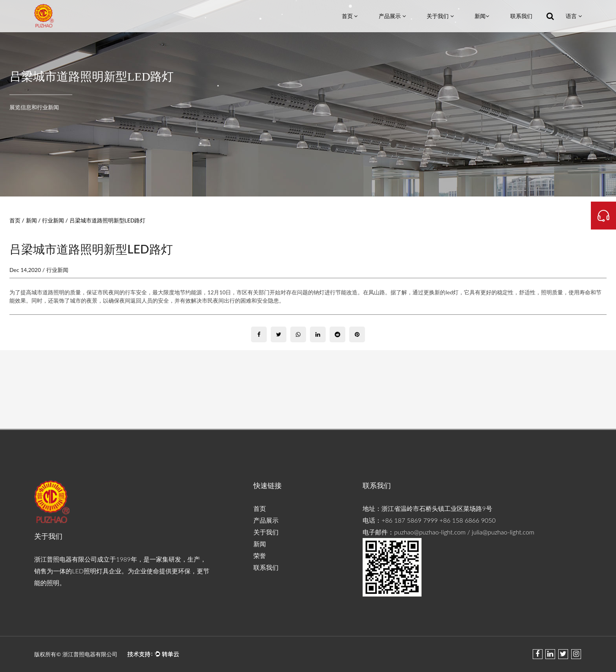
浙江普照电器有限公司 (91, 654)
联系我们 (521, 16)
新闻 (482, 16)
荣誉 (260, 555)
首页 (350, 16)
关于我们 (440, 16)
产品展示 (392, 16)
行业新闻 (53, 220)
